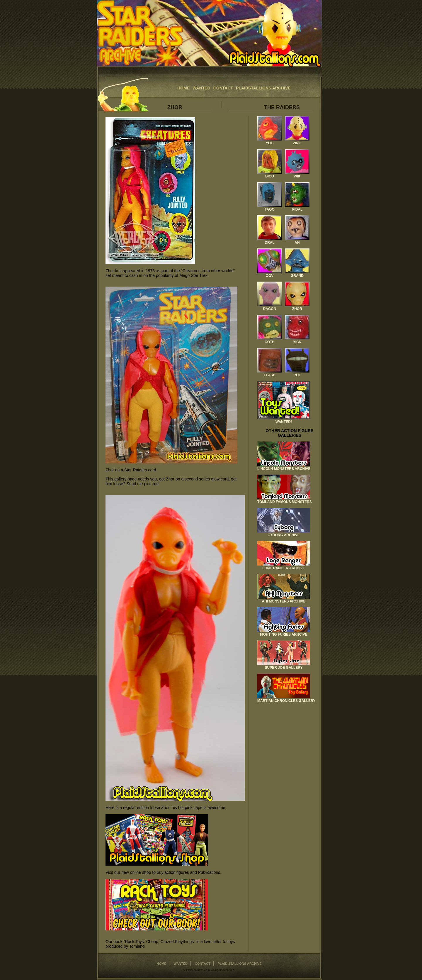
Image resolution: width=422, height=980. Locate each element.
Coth (270, 342)
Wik (297, 176)
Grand (297, 276)
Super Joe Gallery (284, 668)
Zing (297, 143)
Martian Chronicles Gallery (286, 701)
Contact (223, 88)
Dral (269, 243)
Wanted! (284, 422)
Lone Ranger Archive (284, 568)
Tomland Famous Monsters (285, 502)
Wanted (201, 88)
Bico (270, 176)
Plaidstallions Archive (263, 88)
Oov (270, 276)
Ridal (297, 209)
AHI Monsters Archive (284, 601)
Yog (270, 143)
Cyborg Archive (284, 535)
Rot (297, 375)
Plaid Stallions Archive (240, 964)
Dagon (270, 309)
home (183, 88)
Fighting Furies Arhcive (284, 634)
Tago (270, 209)
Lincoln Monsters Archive (284, 469)
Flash (270, 375)
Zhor (297, 309)
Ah (297, 243)
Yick (297, 342)
